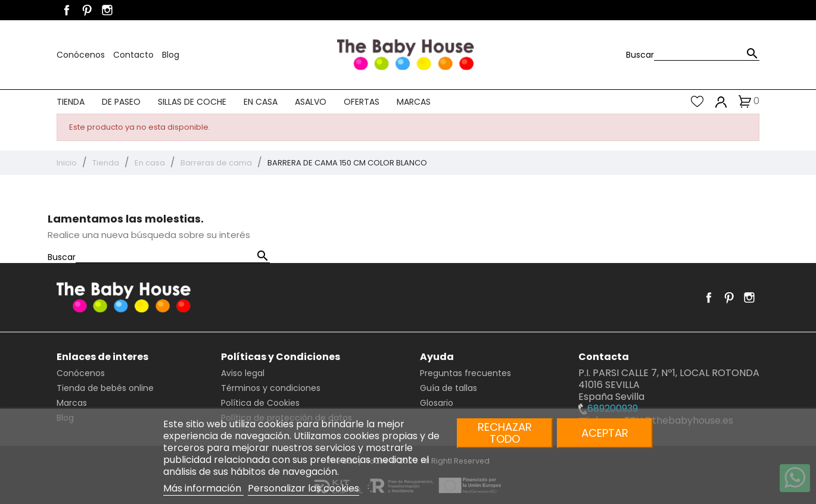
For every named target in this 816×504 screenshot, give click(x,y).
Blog (171, 55)
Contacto (135, 55)
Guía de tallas (449, 388)
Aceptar (605, 433)
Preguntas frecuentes (465, 373)
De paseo (121, 102)
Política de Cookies (260, 403)
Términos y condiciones (271, 388)
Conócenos (82, 55)
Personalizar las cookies (303, 488)
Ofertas (362, 102)
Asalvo (311, 102)
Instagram (107, 10)
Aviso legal (243, 373)
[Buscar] (707, 54)
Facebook (67, 10)
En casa (261, 102)
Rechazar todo (505, 433)
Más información (203, 488)
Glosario (437, 403)
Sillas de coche (192, 102)
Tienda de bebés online (105, 388)
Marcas (414, 102)
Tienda (71, 102)
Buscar (640, 55)
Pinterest (87, 10)
